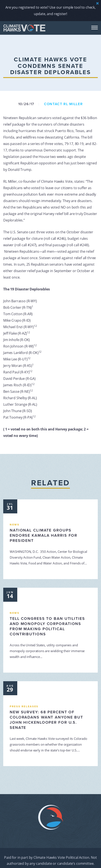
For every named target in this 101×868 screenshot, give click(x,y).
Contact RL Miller (63, 104)
